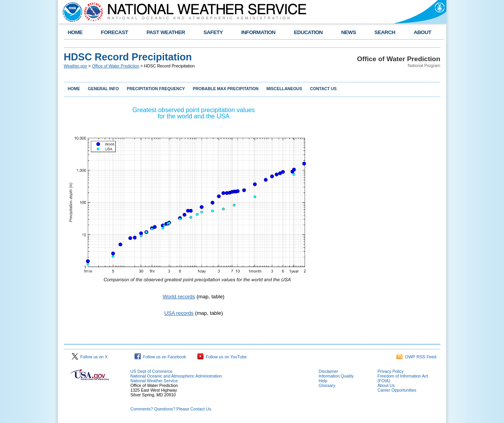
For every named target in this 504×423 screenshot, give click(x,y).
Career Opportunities (397, 390)
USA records (179, 313)
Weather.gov (76, 66)
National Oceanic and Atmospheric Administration (176, 376)
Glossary (327, 385)
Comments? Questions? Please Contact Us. (171, 409)
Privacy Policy (391, 371)
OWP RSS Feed (417, 357)
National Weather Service (154, 381)
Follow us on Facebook (160, 357)
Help (323, 381)
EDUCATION (308, 32)
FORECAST (114, 32)
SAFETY (213, 32)
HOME (75, 32)
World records (179, 297)
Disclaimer (329, 371)
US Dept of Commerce (152, 371)
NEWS (349, 32)
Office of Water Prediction (116, 66)
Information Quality (336, 376)
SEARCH (385, 32)
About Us (386, 385)
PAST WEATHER (166, 32)
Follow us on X (90, 357)
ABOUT (423, 32)
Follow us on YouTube (222, 357)
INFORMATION (258, 32)
